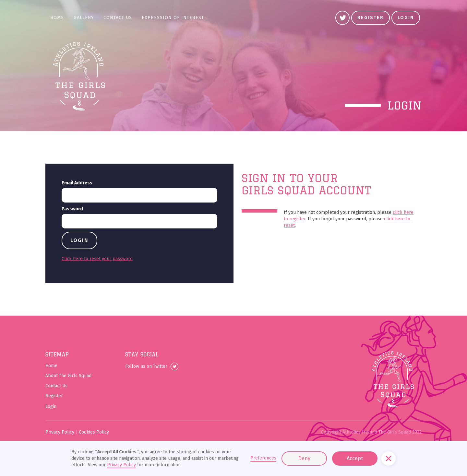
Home (57, 18)
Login (406, 18)
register (371, 18)
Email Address (77, 183)
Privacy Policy (60, 432)
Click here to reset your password (97, 259)
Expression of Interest (173, 18)
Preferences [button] (263, 458)
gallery (84, 18)
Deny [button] (304, 458)
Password (72, 209)
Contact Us (118, 18)
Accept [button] (355, 458)
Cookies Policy (94, 432)
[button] (389, 459)
